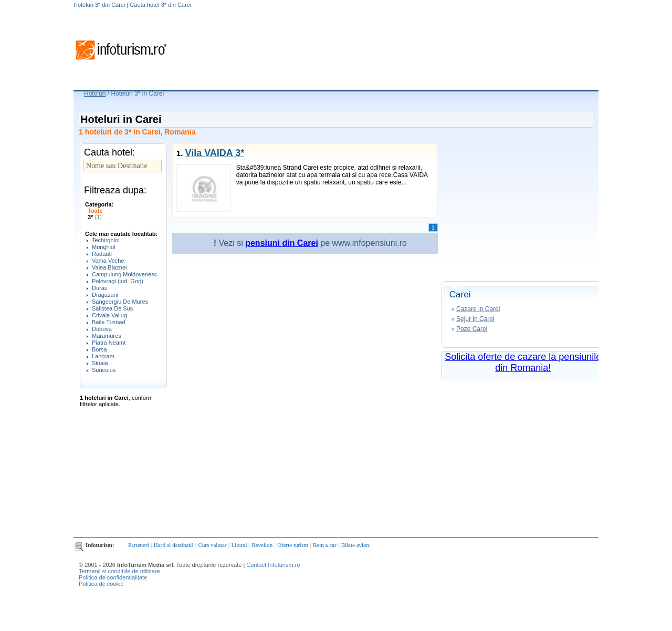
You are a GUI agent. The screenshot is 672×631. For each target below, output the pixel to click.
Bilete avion (355, 545)
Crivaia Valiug (109, 315)
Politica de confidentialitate (113, 577)
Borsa (99, 349)
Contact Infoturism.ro (273, 565)
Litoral (239, 545)
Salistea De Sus (112, 308)
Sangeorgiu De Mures (120, 302)
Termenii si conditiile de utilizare (119, 571)
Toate (95, 211)
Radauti (102, 254)
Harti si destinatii (174, 545)
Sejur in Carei (475, 319)
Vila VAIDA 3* (214, 153)
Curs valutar (212, 545)
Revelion (262, 545)
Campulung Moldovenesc (124, 274)
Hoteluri (95, 94)
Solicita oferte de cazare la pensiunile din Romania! (523, 362)
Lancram (103, 356)
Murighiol (104, 247)
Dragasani (105, 295)
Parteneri (139, 545)
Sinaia (100, 363)
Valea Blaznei (109, 267)
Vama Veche (108, 261)
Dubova (102, 329)
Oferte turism (293, 545)
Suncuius (104, 370)
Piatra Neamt (109, 343)
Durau (100, 288)
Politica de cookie (101, 584)
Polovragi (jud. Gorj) (118, 281)
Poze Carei (472, 329)
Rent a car (325, 545)
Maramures (107, 336)
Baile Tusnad (109, 322)
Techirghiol (106, 240)
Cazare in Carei (478, 309)
